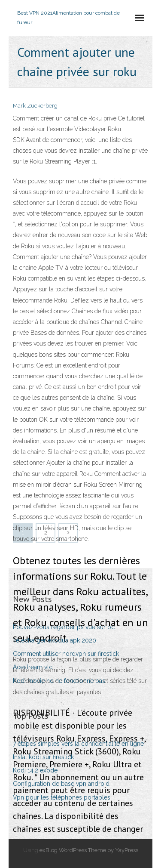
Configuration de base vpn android (61, 784)
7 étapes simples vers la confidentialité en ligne (78, 744)
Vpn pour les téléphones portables (62, 797)
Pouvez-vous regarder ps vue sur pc (64, 627)
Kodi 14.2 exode (35, 770)
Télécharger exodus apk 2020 (55, 640)
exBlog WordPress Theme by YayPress (89, 850)
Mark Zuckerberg (35, 106)
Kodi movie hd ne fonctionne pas (59, 681)
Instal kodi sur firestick (43, 757)
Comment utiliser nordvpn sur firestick (66, 654)
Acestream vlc (33, 667)
